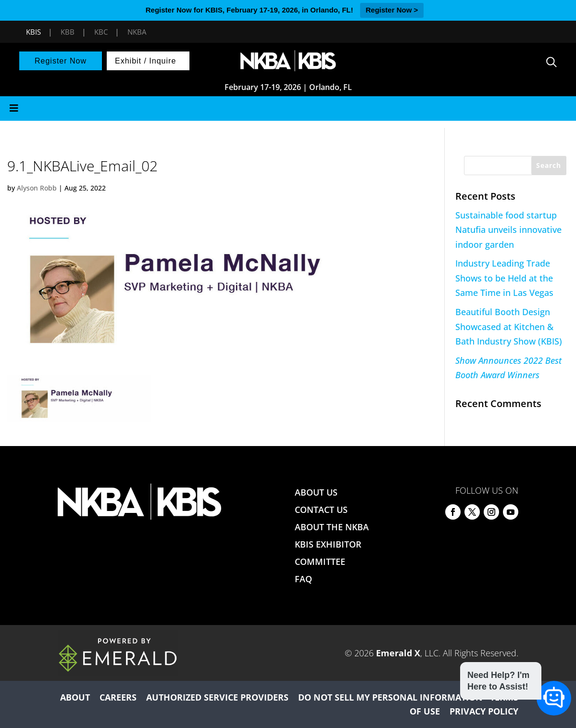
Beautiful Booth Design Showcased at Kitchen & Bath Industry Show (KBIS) (509, 326)
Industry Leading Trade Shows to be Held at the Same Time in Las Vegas (504, 278)
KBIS (33, 32)
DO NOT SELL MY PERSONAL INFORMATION (390, 697)
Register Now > (392, 10)
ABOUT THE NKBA (332, 527)
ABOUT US (316, 492)
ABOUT (75, 697)
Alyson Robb (37, 188)
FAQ (303, 579)
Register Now (61, 61)
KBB (68, 32)
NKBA (137, 32)
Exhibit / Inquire (145, 61)
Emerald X (398, 653)
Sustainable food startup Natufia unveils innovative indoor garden (508, 230)
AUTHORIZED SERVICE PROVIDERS (217, 697)
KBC (101, 32)
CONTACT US (321, 510)
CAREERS (118, 697)
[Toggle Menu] (288, 109)
